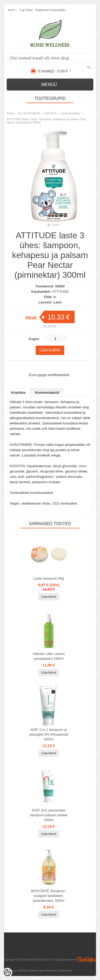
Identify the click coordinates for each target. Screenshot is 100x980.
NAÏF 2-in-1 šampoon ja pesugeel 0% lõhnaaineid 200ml (49, 734)
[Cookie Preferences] (7, 973)
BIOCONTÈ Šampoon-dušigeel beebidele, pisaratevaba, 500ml (49, 896)
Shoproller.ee (87, 959)
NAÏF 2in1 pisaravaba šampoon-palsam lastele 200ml (49, 815)
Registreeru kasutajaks (51, 10)
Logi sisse (26, 10)
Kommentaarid (47, 393)
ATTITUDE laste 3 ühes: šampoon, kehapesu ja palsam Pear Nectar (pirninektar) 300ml (46, 121)
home (10, 113)
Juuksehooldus (70, 113)
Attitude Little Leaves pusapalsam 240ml (49, 656)
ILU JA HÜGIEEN (29, 113)
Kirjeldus (18, 393)
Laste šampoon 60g (49, 578)
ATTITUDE (60, 292)
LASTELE (50, 113)
